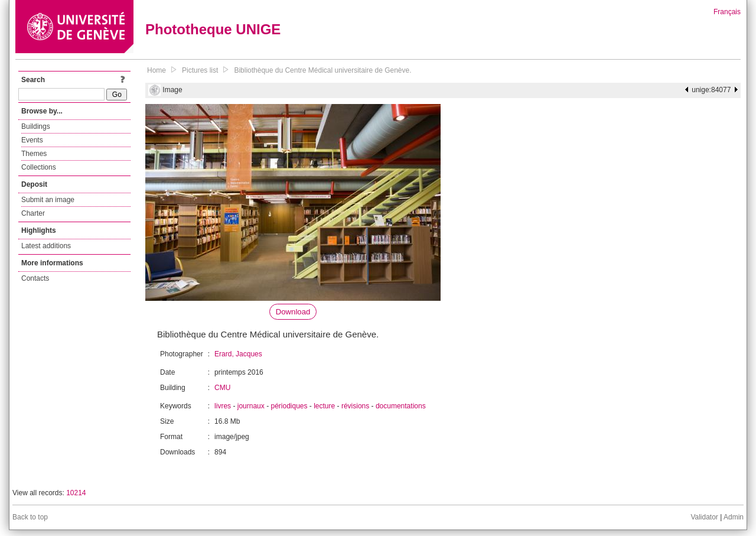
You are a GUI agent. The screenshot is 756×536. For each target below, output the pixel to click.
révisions (355, 406)
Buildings (36, 126)
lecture (324, 406)
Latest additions (46, 246)
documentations (401, 406)
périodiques (289, 406)
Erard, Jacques (238, 354)
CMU (222, 388)
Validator (704, 517)
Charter (33, 213)
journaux (251, 406)
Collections (39, 167)
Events (32, 140)
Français (727, 12)
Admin (734, 517)
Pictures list (200, 70)
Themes (34, 154)
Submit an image (48, 200)
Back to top (30, 517)
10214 (76, 493)
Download (293, 312)
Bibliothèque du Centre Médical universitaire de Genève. (322, 70)
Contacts (35, 278)
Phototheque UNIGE (213, 29)
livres (223, 406)
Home (157, 70)
